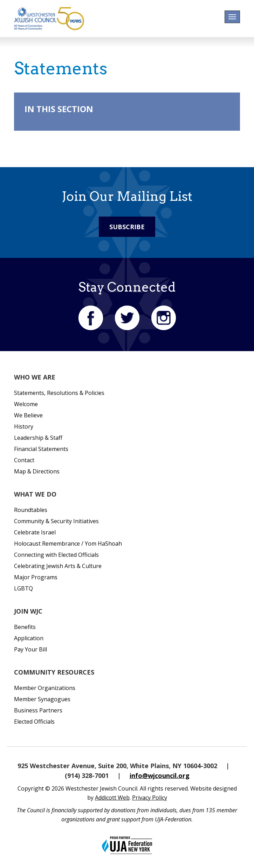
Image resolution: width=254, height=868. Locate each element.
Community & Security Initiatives (56, 521)
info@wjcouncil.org (160, 775)
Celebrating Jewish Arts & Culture (58, 566)
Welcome (26, 404)
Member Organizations (45, 688)
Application (29, 638)
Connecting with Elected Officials (56, 555)
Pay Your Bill (30, 649)
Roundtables (31, 510)
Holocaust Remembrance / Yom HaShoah (68, 544)
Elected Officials (34, 722)
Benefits (25, 627)
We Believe (28, 415)
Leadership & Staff (38, 438)
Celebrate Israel (35, 532)
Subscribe (127, 227)
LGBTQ (23, 588)
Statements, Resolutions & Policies (59, 393)
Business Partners (38, 710)
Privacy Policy (150, 798)
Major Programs (36, 577)
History (24, 426)
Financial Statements (41, 449)
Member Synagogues (42, 699)
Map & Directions (37, 471)
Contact (24, 460)
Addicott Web (112, 798)
